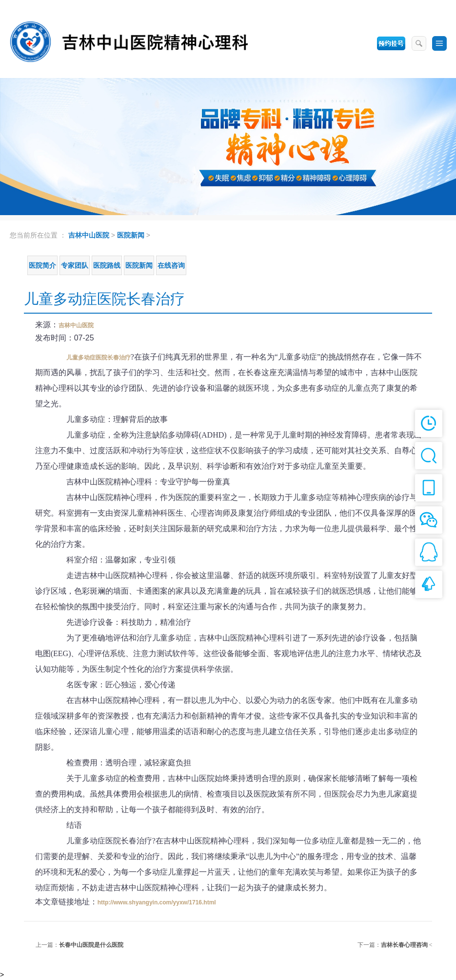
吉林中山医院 (89, 235)
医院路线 (107, 265)
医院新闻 (131, 235)
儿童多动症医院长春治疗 (99, 358)
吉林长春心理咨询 (404, 945)
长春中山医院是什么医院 (91, 945)
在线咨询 (171, 265)
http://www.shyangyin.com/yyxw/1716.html (157, 902)
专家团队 (75, 265)
